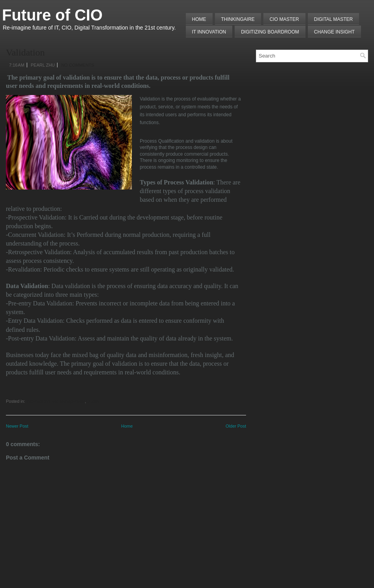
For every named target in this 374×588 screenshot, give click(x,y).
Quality (93, 401)
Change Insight (334, 32)
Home (199, 19)
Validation (25, 52)
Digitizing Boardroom (270, 32)
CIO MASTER (284, 19)
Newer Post (17, 426)
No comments (78, 65)
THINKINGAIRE (238, 19)
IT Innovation (209, 32)
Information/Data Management (56, 401)
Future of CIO (52, 15)
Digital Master (334, 19)
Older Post (236, 426)
